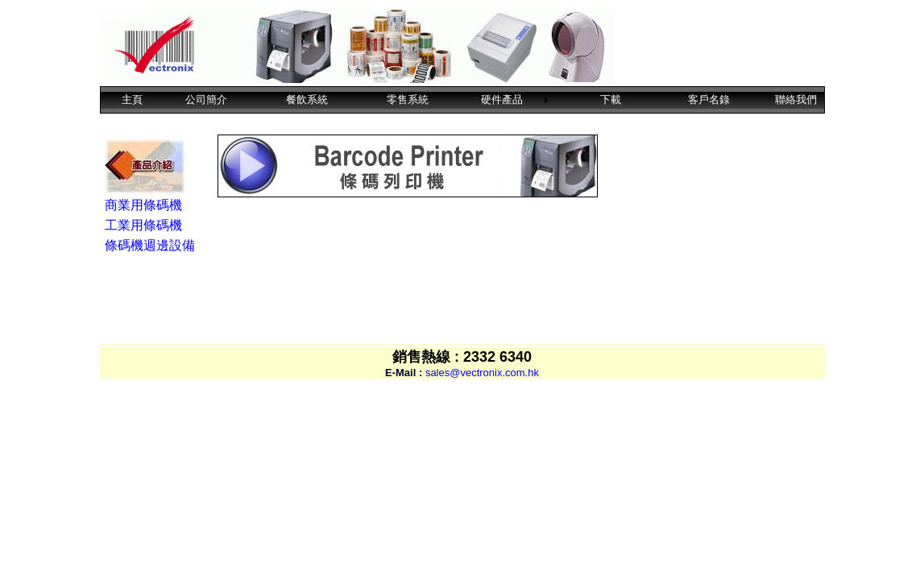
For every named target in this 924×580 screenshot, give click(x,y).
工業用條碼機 (143, 225)
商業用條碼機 (143, 205)
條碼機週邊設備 (150, 245)
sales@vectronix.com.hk (482, 373)
